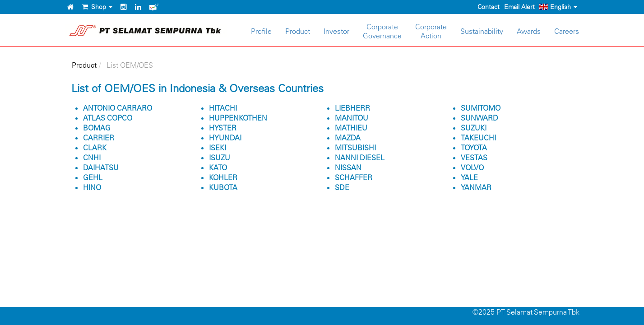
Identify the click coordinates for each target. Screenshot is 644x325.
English (558, 7)
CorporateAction (431, 31)
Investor (336, 31)
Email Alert (519, 7)
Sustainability (482, 31)
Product (298, 31)
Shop (97, 7)
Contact (489, 7)
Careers (567, 31)
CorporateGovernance (382, 31)
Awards (529, 31)
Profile (261, 31)
